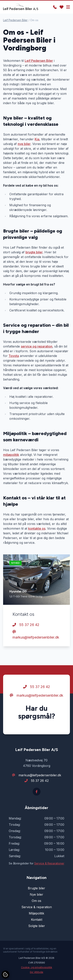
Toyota (14, 356)
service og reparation (37, 346)
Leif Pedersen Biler (15, 20)
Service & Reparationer (49, 863)
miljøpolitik (11, 455)
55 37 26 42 (26, 625)
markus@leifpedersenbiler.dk (36, 635)
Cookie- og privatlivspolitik (37, 967)
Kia (37, 139)
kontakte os (37, 528)
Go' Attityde (36, 972)
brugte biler (34, 252)
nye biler (24, 144)
